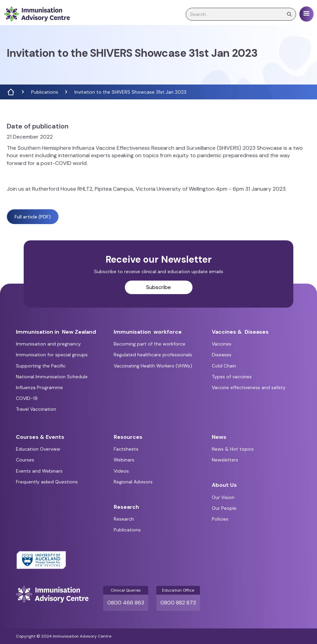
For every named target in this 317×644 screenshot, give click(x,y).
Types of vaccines (232, 377)
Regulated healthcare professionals (153, 355)
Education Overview (38, 449)
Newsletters (225, 460)
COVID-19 (27, 398)
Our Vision (223, 497)
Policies (220, 519)
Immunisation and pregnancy (48, 344)
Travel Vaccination (36, 409)
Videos (121, 471)
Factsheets (126, 449)
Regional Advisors (133, 482)
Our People (224, 508)
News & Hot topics (233, 449)
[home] (37, 14)
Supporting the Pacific (41, 366)
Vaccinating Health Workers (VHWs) (153, 366)
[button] (307, 14)
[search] (241, 14)
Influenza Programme (39, 387)
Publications (45, 92)
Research (124, 519)
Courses (25, 460)
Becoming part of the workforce (150, 344)
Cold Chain (224, 366)
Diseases (222, 355)
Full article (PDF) (33, 217)
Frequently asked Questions (47, 482)
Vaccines (222, 344)
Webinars (124, 460)
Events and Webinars (39, 471)
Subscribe (158, 287)
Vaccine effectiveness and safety (249, 387)
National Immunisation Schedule (52, 377)
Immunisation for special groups (52, 355)
